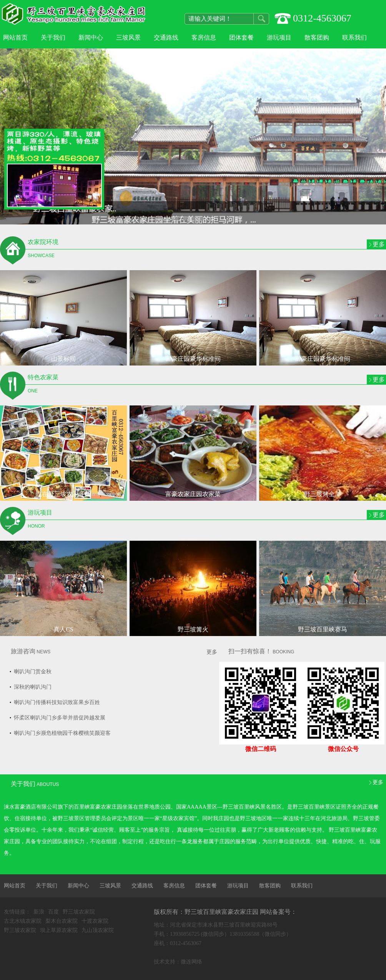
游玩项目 (279, 37)
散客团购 (317, 37)
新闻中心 (91, 37)
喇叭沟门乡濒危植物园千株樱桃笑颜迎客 (62, 733)
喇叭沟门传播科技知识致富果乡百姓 (56, 702)
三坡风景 (128, 37)
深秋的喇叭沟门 (32, 687)
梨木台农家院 (62, 921)
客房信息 (204, 37)
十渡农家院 (95, 921)
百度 (53, 912)
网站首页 (15, 37)
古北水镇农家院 (23, 921)
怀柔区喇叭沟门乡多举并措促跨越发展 (59, 718)
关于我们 (53, 37)
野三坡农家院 (79, 912)
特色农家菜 (80, 386)
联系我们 (354, 37)
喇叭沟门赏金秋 (32, 672)
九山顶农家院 (98, 930)
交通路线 (166, 37)
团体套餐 (241, 37)
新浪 (39, 912)
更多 (379, 244)
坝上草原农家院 (59, 930)
